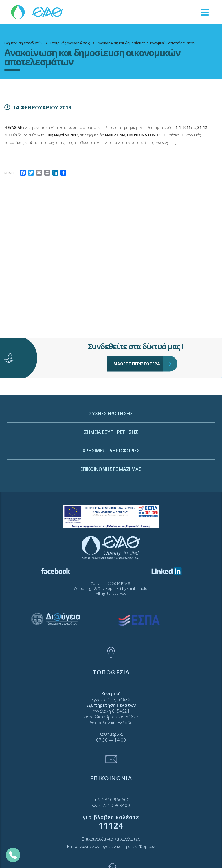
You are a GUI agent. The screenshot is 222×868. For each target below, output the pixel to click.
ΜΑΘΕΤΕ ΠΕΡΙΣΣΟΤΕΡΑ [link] (138, 349)
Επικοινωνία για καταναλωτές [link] (111, 839)
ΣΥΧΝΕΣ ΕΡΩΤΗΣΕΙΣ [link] (111, 449)
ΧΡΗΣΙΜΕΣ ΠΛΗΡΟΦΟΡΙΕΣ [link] (111, 486)
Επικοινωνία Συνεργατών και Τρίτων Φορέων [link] (111, 846)
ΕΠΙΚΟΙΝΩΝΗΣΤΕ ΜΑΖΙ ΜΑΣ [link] (111, 504)
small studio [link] (137, 588)
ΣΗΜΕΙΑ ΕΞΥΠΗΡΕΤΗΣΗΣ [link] (111, 467)
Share (9, 173)
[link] (38, 12)
